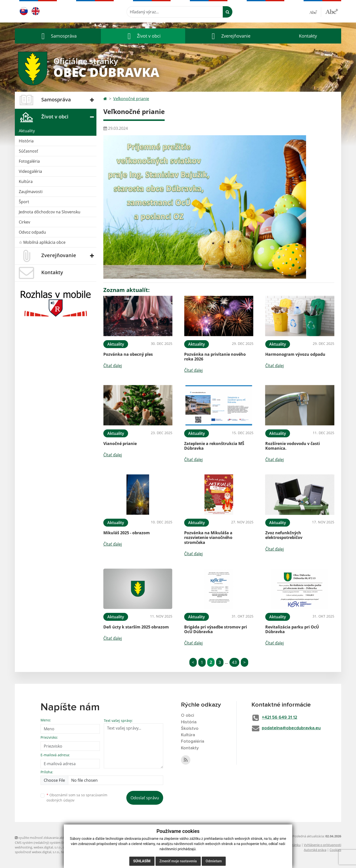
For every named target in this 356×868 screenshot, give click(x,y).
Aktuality (27, 131)
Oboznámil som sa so (77, 798)
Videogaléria (30, 171)
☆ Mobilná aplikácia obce (42, 242)
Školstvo (190, 729)
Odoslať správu (145, 798)
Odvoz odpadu (32, 232)
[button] (58, 36)
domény (69, 847)
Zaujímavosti (31, 192)
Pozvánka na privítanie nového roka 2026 (215, 357)
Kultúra (26, 181)
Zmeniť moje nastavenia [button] (178, 861)
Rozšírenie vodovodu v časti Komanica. (293, 446)
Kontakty (308, 36)
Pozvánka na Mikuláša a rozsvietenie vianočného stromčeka (208, 537)
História (26, 141)
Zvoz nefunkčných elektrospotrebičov (284, 535)
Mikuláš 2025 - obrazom (127, 533)
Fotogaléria (29, 161)
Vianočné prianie (120, 444)
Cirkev (24, 222)
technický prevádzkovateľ (80, 852)
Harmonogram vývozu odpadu (295, 354)
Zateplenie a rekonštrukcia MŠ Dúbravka (214, 446)
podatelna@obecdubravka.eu (293, 728)
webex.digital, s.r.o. (47, 847)
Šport (24, 202)
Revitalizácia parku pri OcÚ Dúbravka (292, 629)
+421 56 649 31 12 (281, 717)
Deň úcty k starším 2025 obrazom (136, 627)
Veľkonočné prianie (131, 99)
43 (234, 662)
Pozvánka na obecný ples (128, 354)
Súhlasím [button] (142, 861)
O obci (188, 715)
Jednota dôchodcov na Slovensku (50, 212)
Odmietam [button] (214, 861)
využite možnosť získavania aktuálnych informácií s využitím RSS (64, 838)
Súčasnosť (28, 151)
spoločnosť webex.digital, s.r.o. (37, 852)
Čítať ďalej (113, 366)
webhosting (23, 847)
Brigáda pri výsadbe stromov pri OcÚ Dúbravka (216, 629)
